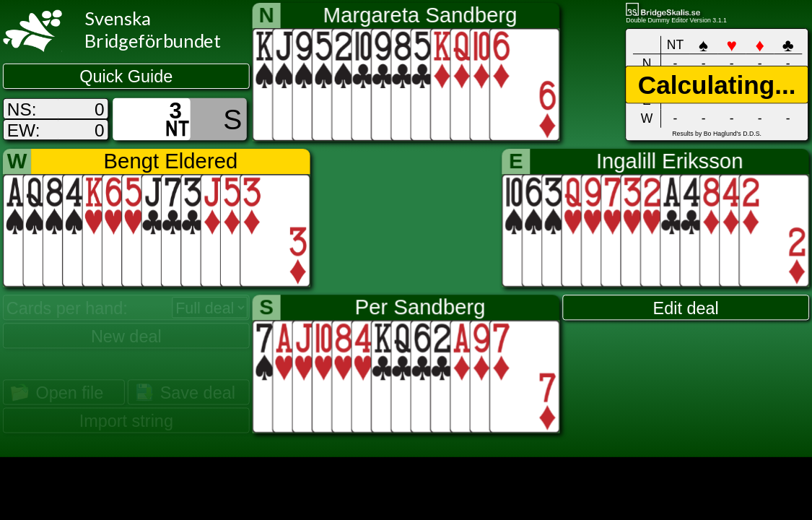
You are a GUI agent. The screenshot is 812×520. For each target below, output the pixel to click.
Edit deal (686, 308)
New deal (126, 336)
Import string (126, 420)
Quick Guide (126, 77)
